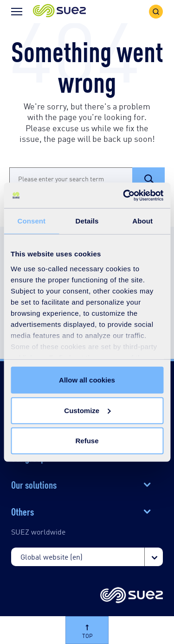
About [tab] (142, 221)
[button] (59, 11)
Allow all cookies (87, 380)
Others (23, 511)
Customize (87, 410)
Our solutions (34, 484)
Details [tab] (87, 221)
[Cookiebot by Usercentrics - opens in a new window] (124, 195)
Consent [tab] (31, 221)
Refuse (87, 441)
